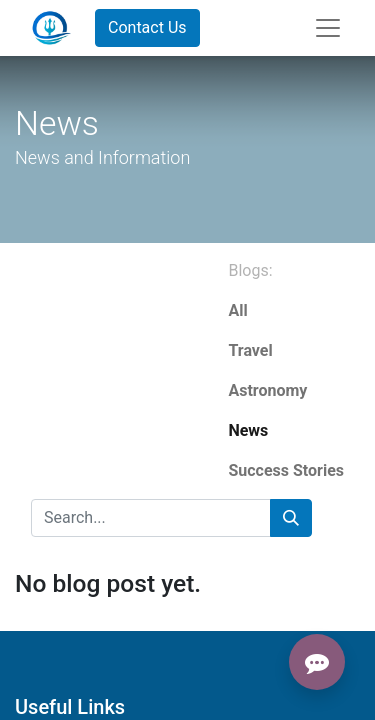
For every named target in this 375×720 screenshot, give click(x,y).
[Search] (291, 518)
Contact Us (147, 27)
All (237, 310)
